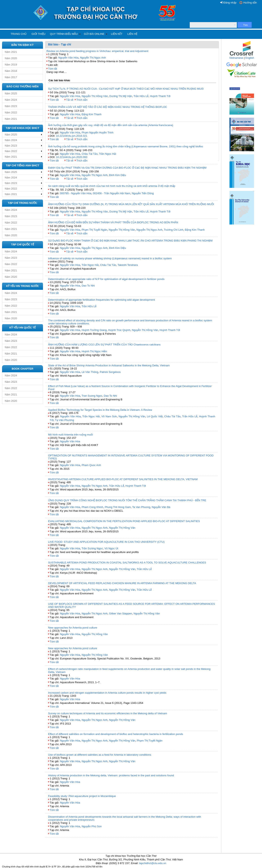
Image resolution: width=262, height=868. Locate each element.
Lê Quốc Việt (155, 416)
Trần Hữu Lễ (141, 96)
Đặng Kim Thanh (92, 114)
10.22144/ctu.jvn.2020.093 (72, 157)
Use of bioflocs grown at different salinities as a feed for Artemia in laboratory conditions (100, 755)
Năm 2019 (11, 65)
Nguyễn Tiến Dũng (143, 193)
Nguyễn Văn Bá (161, 507)
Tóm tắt (53, 69)
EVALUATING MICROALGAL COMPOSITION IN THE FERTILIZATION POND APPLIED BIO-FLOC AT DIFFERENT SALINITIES (124, 521)
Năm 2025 (11, 93)
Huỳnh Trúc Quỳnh (119, 330)
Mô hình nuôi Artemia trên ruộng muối (71, 435)
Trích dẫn (82, 100)
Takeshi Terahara (128, 265)
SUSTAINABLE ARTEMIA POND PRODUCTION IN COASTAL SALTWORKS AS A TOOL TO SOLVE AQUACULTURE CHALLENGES (127, 563)
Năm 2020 (11, 58)
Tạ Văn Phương (65, 420)
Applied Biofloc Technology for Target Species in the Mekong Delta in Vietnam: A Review (100, 410)
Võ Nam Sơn (109, 416)
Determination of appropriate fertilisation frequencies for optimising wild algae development (102, 300)
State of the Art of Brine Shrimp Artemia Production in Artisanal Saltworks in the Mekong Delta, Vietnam (109, 365)
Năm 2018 (11, 71)
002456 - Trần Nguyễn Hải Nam (112, 193)
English (250, 58)
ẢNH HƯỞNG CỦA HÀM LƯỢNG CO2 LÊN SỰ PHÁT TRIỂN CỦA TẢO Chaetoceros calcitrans (104, 345)
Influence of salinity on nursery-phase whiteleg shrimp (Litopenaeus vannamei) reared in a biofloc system (110, 258)
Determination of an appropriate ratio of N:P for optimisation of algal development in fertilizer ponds (106, 279)
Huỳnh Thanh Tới (160, 96)
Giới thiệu (38, 34)
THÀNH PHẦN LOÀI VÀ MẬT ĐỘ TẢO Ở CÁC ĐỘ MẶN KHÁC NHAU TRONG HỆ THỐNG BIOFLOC (108, 107)
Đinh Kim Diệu (118, 175)
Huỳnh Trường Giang (94, 330)
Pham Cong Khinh (93, 507)
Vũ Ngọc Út (111, 548)
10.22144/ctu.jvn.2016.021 (72, 136)
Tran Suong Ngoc (92, 396)
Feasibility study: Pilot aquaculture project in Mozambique (82, 796)
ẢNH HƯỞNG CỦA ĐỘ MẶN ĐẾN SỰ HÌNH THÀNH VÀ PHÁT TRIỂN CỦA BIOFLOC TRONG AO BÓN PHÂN (113, 222)
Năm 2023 (11, 106)
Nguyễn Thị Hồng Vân (95, 96)
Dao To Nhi (88, 286)
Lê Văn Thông (90, 372)
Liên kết (117, 34)
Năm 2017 (11, 77)
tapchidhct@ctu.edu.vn (152, 863)
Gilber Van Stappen (121, 613)
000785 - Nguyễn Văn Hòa (76, 193)
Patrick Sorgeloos (110, 372)
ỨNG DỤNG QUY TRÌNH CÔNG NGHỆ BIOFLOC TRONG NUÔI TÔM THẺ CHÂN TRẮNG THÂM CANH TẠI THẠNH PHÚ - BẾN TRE (127, 500)
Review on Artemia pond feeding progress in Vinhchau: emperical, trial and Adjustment (97, 51)
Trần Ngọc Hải (108, 154)
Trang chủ (19, 34)
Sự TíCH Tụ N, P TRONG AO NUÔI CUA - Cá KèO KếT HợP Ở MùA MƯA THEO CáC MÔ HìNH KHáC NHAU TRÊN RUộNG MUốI (126, 89)
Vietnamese (236, 58)
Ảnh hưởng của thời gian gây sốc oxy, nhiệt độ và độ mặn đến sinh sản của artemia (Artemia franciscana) (111, 125)
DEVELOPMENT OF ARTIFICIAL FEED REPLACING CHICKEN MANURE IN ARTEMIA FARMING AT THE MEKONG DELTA (122, 583)
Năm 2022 (11, 112)
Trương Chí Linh (174, 230)
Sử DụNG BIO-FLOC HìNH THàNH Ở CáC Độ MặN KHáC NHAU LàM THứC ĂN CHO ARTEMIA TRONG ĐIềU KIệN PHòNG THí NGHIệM (130, 241)
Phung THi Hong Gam (118, 507)
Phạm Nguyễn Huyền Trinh (98, 133)
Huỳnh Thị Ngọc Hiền (94, 351)
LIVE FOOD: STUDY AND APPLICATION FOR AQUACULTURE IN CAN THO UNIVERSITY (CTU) (106, 542)
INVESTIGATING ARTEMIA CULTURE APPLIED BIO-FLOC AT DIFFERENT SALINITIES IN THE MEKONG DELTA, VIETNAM (123, 479)
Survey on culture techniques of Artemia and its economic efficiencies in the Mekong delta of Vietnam (108, 713)
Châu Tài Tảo (90, 154)
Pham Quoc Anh (91, 465)
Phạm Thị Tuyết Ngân (94, 230)
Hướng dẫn (250, 3)
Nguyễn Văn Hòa (68, 58)
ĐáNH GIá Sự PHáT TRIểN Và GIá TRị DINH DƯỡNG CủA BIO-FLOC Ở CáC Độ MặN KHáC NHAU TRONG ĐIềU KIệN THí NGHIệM (127, 168)
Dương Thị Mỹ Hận (121, 96)
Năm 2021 (11, 52)
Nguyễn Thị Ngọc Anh (93, 58)
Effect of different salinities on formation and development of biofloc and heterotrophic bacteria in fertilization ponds (116, 734)
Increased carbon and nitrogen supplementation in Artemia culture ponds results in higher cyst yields (107, 693)
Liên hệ (132, 34)
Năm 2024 (11, 100)
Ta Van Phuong (141, 507)
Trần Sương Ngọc (92, 548)
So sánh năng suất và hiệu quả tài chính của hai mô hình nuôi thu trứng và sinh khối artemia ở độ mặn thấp (112, 186)
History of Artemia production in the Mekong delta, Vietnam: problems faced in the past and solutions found (111, 775)
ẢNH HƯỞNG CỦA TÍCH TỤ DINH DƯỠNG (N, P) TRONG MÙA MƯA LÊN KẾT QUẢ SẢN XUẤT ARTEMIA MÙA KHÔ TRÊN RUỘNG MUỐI (131, 204)
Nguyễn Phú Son (92, 826)
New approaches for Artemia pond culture (73, 628)
